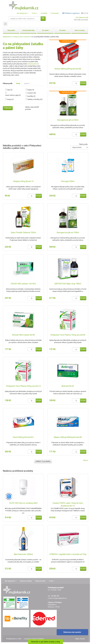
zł (87, 13)
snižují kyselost (32, 64)
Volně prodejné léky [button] (28, 30)
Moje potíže (18, 37)
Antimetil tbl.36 (68, 386)
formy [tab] (18, 83)
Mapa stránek (80, 639)
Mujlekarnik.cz (8, 37)
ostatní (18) (32, 93)
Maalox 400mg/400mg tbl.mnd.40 (68, 437)
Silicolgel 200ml (68, 181)
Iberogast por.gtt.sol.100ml (68, 232)
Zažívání (27, 37)
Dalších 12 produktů (43, 461)
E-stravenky (55, 13)
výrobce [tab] (27, 83)
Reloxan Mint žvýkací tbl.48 (23, 335)
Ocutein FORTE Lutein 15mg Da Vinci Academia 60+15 (68, 504)
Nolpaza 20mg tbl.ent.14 (23, 181)
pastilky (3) (32, 96)
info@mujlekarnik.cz (60, 598)
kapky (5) (31, 90)
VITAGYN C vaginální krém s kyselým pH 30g (68, 554)
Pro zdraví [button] (45, 30)
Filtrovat (8, 108)
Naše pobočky (40, 581)
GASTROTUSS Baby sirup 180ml (68, 284)
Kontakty (44, 13)
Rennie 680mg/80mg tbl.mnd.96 (68, 69)
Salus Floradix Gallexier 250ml (23, 232)
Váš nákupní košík (82, 17)
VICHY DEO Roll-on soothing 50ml (23, 503)
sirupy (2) (10, 99)
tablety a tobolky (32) (35, 99)
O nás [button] (35, 13)
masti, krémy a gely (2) (13, 95)
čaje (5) (10, 90)
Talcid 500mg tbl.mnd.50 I (23, 437)
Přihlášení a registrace (71, 13)
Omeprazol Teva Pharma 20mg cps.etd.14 (23, 386)
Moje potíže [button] (11, 30)
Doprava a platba (26, 581)
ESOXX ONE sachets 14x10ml (23, 284)
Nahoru (86, 460)
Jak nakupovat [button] (22, 13)
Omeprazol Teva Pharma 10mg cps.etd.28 (68, 335)
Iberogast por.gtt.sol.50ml (68, 120)
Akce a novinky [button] (80, 30)
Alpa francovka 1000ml (23, 554)
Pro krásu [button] (63, 30)
